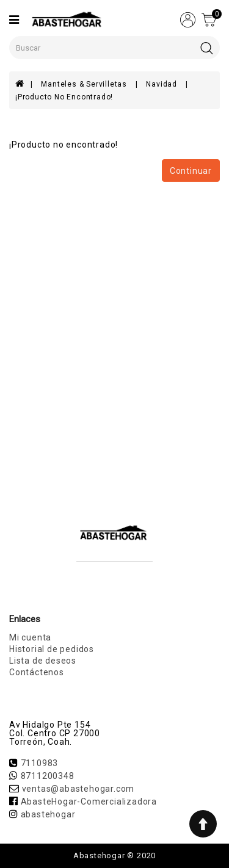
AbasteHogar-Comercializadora (89, 802)
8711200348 (48, 776)
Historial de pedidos (52, 649)
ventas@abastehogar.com (78, 789)
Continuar (191, 171)
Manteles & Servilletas (85, 84)
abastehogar (48, 814)
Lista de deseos (43, 661)
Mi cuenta (30, 637)
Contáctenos (37, 672)
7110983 (40, 763)
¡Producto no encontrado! (64, 97)
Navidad (162, 84)
